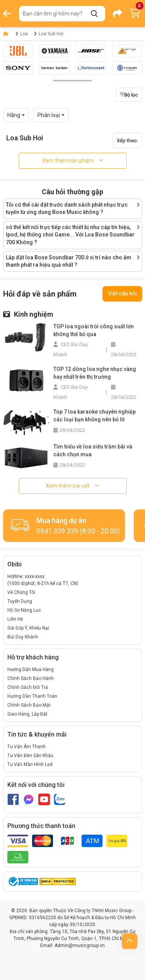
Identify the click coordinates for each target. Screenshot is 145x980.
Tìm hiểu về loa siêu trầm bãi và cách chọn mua (93, 450)
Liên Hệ (15, 619)
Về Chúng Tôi (21, 592)
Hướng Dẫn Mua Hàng (31, 669)
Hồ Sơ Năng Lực (24, 610)
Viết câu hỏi (122, 293)
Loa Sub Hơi (51, 34)
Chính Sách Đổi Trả (28, 687)
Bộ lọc (129, 95)
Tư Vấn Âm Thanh (26, 747)
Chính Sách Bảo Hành (31, 678)
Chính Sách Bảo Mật (29, 705)
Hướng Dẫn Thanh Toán (32, 696)
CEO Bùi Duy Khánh (71, 349)
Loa (24, 34)
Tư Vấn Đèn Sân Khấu (30, 756)
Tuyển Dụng (20, 601)
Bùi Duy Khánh (23, 637)
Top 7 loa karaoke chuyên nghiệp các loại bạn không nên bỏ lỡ (95, 416)
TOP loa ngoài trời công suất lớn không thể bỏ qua (94, 330)
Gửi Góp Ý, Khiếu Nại (28, 628)
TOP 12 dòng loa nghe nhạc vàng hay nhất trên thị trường (95, 373)
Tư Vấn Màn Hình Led (30, 764)
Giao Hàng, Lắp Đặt (27, 714)
